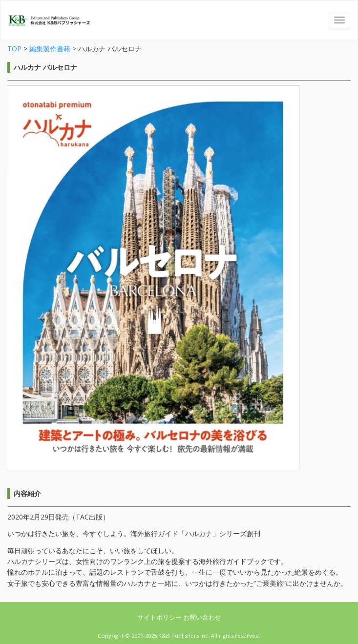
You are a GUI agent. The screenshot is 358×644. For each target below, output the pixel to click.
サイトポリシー (160, 617)
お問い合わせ (202, 617)
